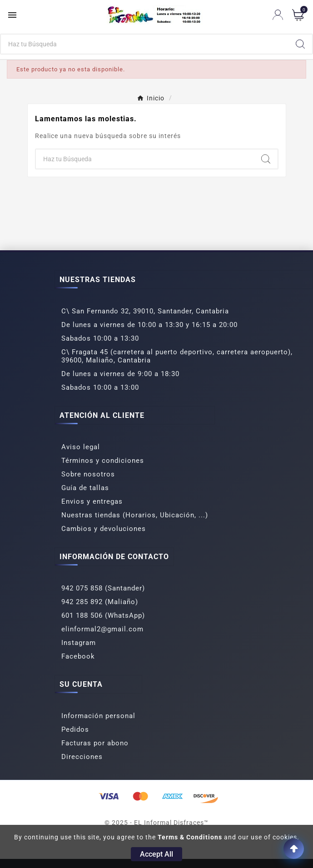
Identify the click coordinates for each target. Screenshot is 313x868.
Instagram (79, 643)
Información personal (98, 716)
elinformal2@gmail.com (102, 629)
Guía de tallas (85, 488)
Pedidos (75, 729)
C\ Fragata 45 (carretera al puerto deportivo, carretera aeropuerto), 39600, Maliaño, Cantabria (177, 356)
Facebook (78, 656)
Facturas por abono (95, 743)
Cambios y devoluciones (104, 529)
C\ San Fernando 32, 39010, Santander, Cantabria (145, 311)
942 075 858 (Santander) (103, 588)
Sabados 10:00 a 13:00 (100, 387)
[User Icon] (278, 15)
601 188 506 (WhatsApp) (103, 615)
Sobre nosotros (88, 474)
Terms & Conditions (190, 837)
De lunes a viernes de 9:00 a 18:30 (120, 374)
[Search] (300, 44)
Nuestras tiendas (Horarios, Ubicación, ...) (135, 515)
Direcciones (82, 757)
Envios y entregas (92, 501)
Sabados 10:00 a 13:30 (100, 338)
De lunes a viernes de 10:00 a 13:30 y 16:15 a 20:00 (149, 325)
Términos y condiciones (103, 461)
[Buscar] (145, 44)
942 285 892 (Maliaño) (100, 602)
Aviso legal (81, 447)
